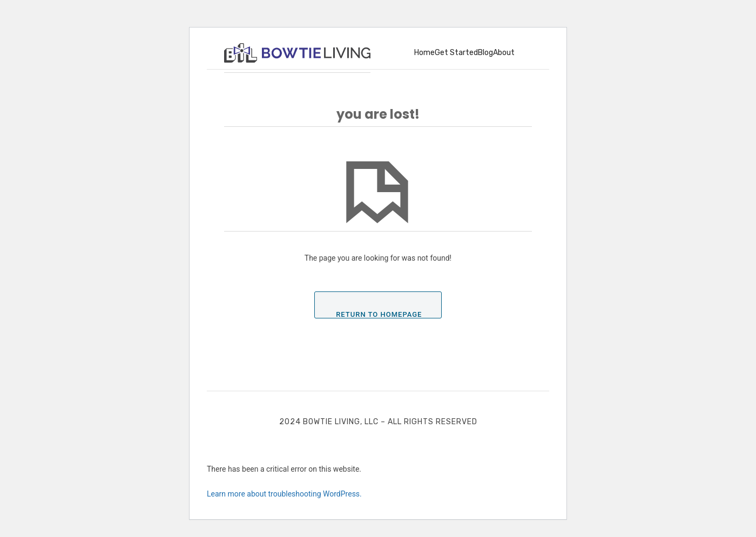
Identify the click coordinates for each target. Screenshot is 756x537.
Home (424, 53)
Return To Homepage (379, 314)
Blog (485, 53)
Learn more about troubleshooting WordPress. (284, 494)
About (504, 53)
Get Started (456, 53)
